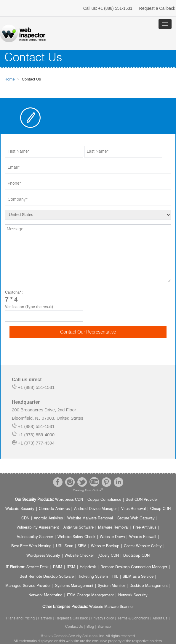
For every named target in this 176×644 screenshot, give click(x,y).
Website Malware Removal (90, 518)
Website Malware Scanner (111, 607)
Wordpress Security (43, 556)
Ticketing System (93, 577)
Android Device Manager (95, 509)
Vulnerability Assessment (38, 528)
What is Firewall (143, 537)
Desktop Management (149, 586)
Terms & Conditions (133, 618)
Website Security (20, 509)
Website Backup (105, 546)
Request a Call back (72, 618)
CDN (25, 518)
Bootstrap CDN (136, 556)
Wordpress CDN (69, 500)
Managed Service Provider (28, 586)
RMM (58, 567)
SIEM (82, 546)
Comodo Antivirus (54, 509)
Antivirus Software (79, 528)
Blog (90, 627)
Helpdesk (88, 567)
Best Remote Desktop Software (47, 577)
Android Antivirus (48, 518)
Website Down (112, 537)
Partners (45, 618)
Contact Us (74, 627)
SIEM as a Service (138, 577)
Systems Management (74, 586)
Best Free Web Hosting (31, 546)
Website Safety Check (76, 537)
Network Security (133, 595)
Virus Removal (133, 509)
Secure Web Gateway (136, 518)
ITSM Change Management (90, 595)
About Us (160, 618)
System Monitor (111, 586)
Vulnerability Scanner (35, 537)
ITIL (115, 577)
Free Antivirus (145, 528)
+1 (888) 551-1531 (108, 8)
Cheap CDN (160, 509)
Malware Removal (113, 528)
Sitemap (104, 627)
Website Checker (79, 556)
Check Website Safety (143, 546)
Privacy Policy (103, 618)
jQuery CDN (109, 556)
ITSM (71, 567)
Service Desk (37, 567)
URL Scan (65, 546)
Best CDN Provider (142, 500)
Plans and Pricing (20, 618)
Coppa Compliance (104, 500)
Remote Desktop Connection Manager (134, 567)
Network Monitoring (45, 595)
